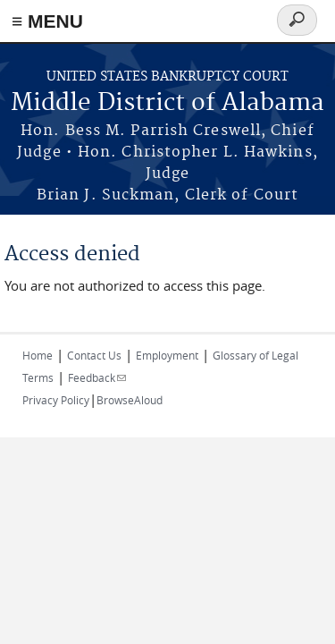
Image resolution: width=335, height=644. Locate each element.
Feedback (97, 377)
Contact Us (94, 355)
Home (38, 355)
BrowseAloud (130, 400)
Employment (167, 355)
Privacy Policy (56, 400)
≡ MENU (47, 21)
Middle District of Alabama (167, 103)
